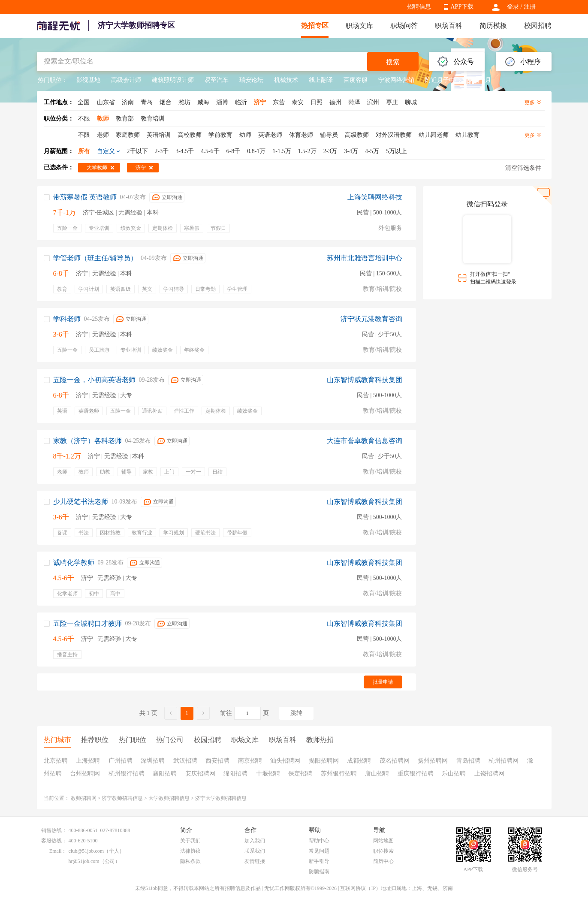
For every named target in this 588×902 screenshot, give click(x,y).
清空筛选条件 (523, 168)
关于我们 (190, 841)
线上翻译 (321, 80)
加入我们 (255, 841)
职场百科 (449, 26)
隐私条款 (190, 861)
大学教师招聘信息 (169, 798)
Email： (58, 851)
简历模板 (493, 26)
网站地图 (383, 841)
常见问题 (319, 851)
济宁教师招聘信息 (122, 798)
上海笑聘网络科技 (375, 197)
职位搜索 (383, 851)
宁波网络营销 (396, 80)
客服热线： (54, 841)
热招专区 (315, 26)
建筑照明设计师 (173, 80)
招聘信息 (419, 7)
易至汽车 (217, 80)
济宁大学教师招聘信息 (221, 798)
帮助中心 (319, 841)
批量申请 (383, 682)
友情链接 (255, 861)
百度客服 (356, 80)
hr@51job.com (84, 861)
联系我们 (255, 851)
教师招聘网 (84, 798)
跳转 (296, 713)
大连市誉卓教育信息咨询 (365, 441)
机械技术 (286, 80)
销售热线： (54, 830)
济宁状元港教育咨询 (371, 319)
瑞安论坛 (251, 80)
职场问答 (404, 26)
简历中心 (383, 861)
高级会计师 (126, 80)
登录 (513, 7)
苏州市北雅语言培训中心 (365, 258)
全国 (84, 102)
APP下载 (462, 7)
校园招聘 (538, 26)
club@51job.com (86, 851)
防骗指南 (319, 872)
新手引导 (319, 861)
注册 (530, 7)
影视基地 (88, 80)
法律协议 (190, 851)
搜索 (393, 62)
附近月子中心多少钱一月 (458, 80)
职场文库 (359, 26)
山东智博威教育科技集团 (365, 380)
